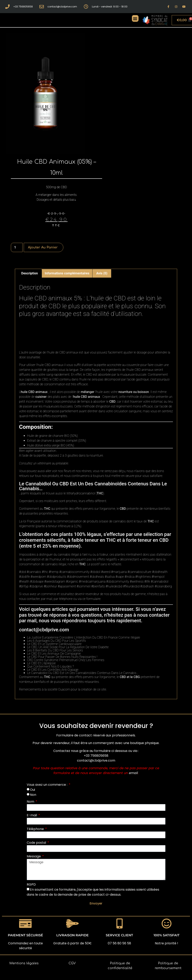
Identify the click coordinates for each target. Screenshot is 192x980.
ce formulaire (91, 599)
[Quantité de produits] (17, 247)
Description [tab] (30, 273)
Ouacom (64, 689)
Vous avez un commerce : (47, 785)
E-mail (32, 815)
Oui (32, 790)
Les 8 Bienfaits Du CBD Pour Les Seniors (55, 650)
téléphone (66, 599)
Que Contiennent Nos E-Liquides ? (51, 666)
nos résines (84, 471)
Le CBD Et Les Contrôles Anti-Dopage (53, 670)
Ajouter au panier (43, 247)
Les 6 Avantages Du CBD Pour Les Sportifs (57, 641)
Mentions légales (24, 963)
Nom (31, 802)
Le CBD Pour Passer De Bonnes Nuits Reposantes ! (62, 657)
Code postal (37, 843)
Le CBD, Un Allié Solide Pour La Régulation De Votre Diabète (68, 647)
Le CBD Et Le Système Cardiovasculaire (54, 644)
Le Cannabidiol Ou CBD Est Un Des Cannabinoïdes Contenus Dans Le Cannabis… (83, 673)
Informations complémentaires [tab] (67, 273)
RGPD (31, 884)
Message (34, 856)
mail (49, 599)
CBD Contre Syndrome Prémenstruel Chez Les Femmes (66, 660)
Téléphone (36, 829)
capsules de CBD (36, 379)
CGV (72, 963)
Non (33, 795)
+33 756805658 (96, 756)
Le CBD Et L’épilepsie (41, 663)
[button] (135, 18)
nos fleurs (65, 471)
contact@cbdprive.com (44, 630)
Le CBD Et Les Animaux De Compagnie (54, 654)
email (133, 773)
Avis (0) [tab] (102, 273)
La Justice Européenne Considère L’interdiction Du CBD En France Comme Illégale (84, 637)
